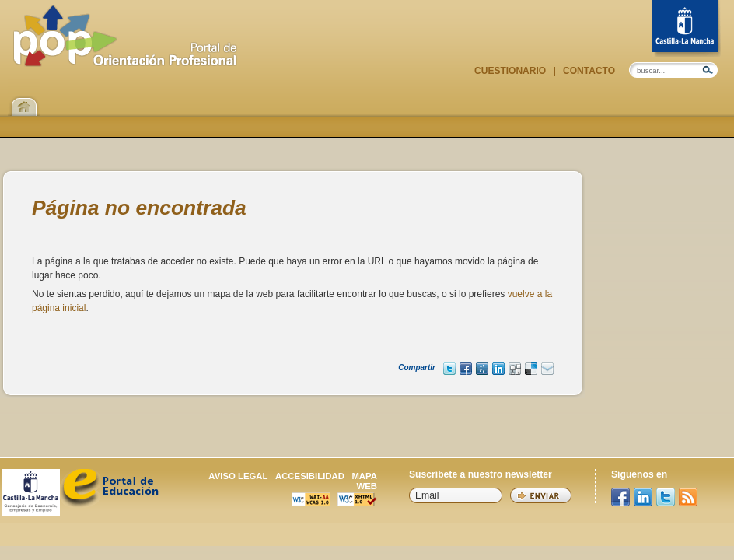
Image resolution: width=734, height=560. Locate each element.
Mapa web (364, 481)
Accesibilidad (310, 476)
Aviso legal (238, 476)
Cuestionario (511, 71)
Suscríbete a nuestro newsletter (481, 474)
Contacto (588, 71)
